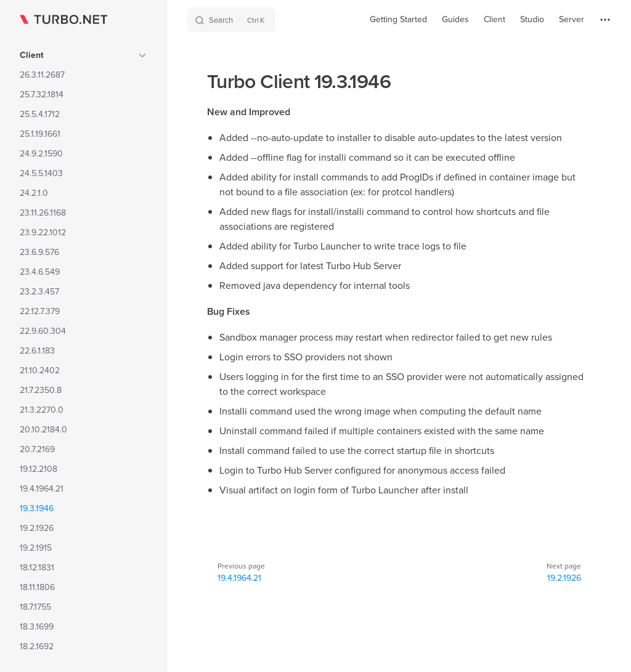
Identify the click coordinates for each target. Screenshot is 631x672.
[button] (142, 55)
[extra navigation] (605, 20)
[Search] (231, 20)
